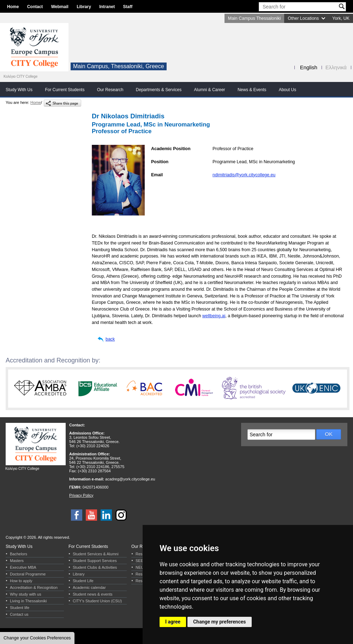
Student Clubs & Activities (95, 567)
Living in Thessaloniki (28, 601)
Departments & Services (159, 90)
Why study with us (26, 594)
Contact (35, 7)
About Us (288, 90)
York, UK (341, 18)
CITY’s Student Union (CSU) (97, 601)
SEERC (142, 561)
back (110, 339)
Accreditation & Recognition (34, 587)
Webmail (60, 7)
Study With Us (19, 90)
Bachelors (19, 554)
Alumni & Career (210, 90)
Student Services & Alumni (96, 554)
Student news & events (93, 594)
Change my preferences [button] (219, 622)
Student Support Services (95, 561)
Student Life (83, 581)
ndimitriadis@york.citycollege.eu (244, 175)
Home (13, 7)
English (309, 67)
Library (84, 7)
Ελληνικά (336, 67)
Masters (17, 561)
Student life (20, 608)
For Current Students (65, 90)
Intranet (107, 7)
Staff (128, 7)
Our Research (110, 90)
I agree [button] (173, 622)
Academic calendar (89, 587)
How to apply (21, 581)
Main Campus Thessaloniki (254, 18)
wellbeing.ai (214, 316)
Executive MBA (23, 567)
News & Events (252, 90)
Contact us (19, 614)
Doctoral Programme (28, 574)
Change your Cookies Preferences (37, 638)
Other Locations (303, 18)
